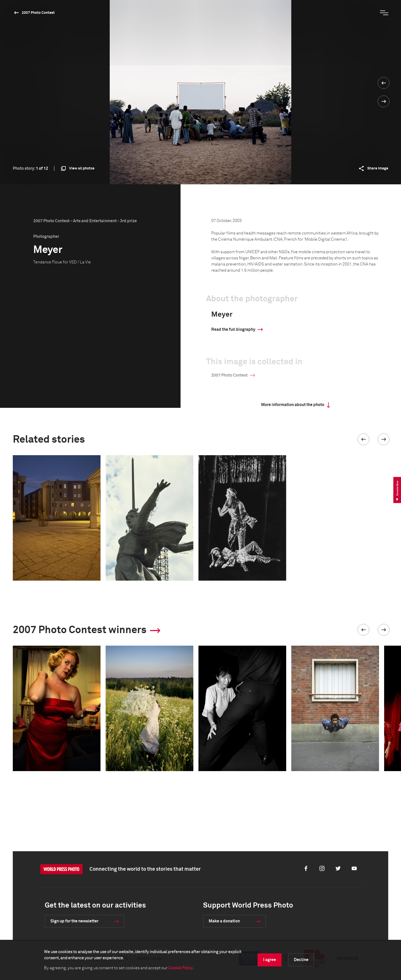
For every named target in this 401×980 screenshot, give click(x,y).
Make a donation (224, 921)
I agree (270, 960)
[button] (363, 439)
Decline (301, 960)
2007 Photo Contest (38, 13)
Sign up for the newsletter (74, 921)
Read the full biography (233, 329)
